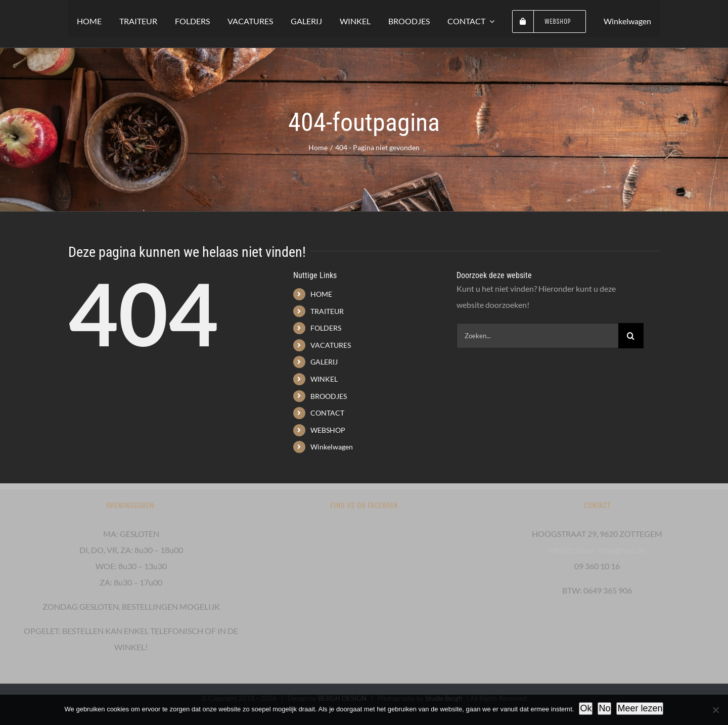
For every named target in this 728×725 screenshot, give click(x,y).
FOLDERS (326, 328)
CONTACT (327, 413)
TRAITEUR (327, 311)
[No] (715, 710)
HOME (321, 294)
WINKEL (324, 379)
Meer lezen (640, 708)
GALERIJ (324, 362)
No (604, 708)
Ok (586, 708)
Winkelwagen (332, 447)
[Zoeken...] (537, 336)
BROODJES (329, 396)
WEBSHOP (328, 430)
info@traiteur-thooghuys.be (597, 550)
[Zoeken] (631, 336)
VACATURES (331, 345)
